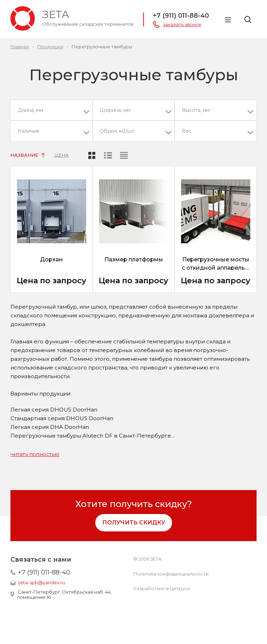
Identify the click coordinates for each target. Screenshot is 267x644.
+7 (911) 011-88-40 (44, 572)
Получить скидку (134, 523)
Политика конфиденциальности (171, 574)
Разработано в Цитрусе (162, 588)
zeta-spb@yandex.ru (41, 582)
